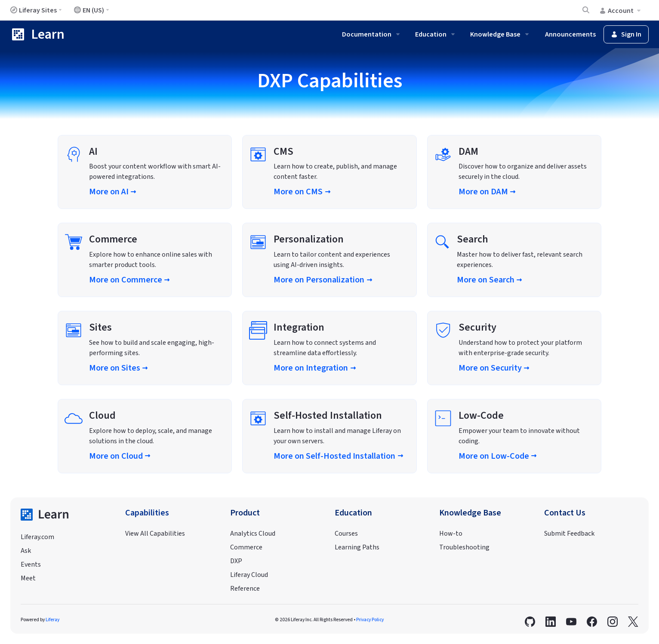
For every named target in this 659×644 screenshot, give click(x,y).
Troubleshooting (464, 547)
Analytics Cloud (253, 534)
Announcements (570, 34)
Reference (245, 589)
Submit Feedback (569, 534)
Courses (346, 534)
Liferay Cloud (249, 575)
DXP (236, 561)
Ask (26, 551)
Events (31, 564)
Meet (28, 578)
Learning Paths (357, 547)
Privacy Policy (370, 620)
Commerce (246, 547)
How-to (451, 534)
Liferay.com (37, 537)
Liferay (52, 620)
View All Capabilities (155, 534)
